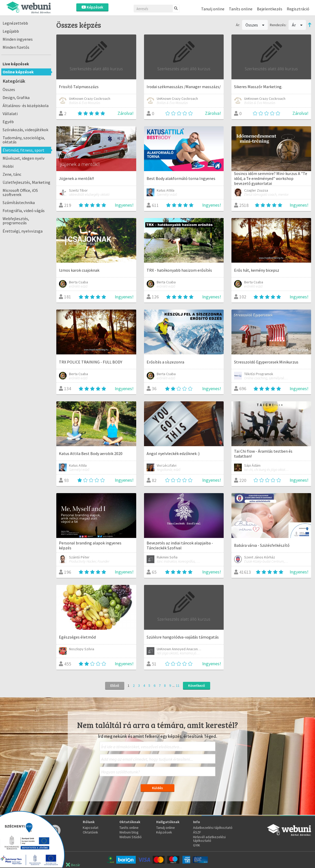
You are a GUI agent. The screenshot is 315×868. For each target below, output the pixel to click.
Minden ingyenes (18, 39)
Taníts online (241, 9)
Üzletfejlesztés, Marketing (26, 182)
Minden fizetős (16, 47)
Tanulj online (213, 9)
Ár (297, 25)
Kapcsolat (91, 828)
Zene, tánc (12, 174)
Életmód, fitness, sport (23, 150)
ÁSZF (197, 832)
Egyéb (8, 122)
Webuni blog (129, 832)
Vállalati (10, 114)
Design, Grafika (16, 97)
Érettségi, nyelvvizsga (23, 231)
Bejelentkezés (270, 9)
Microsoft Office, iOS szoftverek (20, 192)
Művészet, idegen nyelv (24, 158)
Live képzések (16, 64)
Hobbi (8, 166)
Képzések (92, 7)
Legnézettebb (15, 23)
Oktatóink (90, 832)
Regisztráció (298, 9)
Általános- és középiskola (26, 106)
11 (178, 685)
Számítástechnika (19, 202)
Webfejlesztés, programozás (16, 221)
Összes (9, 89)
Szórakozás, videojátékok (25, 130)
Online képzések (18, 72)
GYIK (197, 845)
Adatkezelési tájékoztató (213, 828)
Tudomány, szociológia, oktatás (24, 140)
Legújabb (11, 31)
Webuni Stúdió (131, 837)
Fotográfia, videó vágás (24, 211)
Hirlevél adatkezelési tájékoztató (209, 839)
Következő (197, 685)
